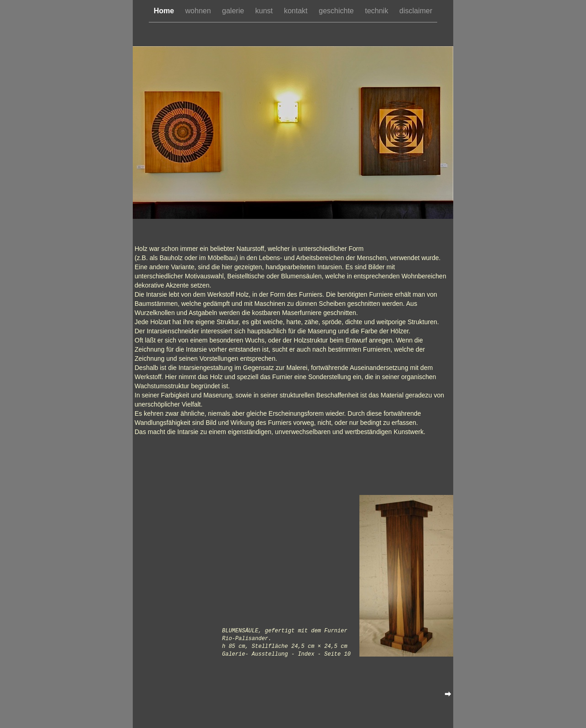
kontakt (297, 11)
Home (165, 11)
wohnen (199, 11)
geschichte (337, 11)
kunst (265, 11)
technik (377, 11)
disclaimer (416, 11)
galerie (234, 11)
